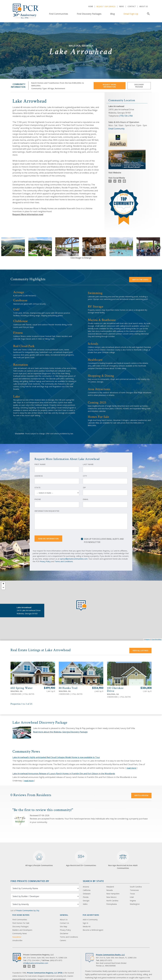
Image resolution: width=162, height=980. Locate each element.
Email (86, 499)
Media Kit (87, 926)
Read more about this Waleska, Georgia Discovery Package (60, 732)
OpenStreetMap (157, 639)
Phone (38, 499)
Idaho (85, 904)
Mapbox (148, 639)
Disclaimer (64, 933)
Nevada (110, 890)
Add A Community (90, 920)
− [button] (3, 588)
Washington (135, 904)
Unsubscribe (17, 940)
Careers (63, 940)
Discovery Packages (20, 926)
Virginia (133, 901)
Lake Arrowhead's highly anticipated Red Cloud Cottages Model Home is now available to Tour (56, 757)
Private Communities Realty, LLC (110, 955)
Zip (84, 488)
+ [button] (3, 584)
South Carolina (136, 887)
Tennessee (134, 890)
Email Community (116, 129)
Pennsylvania (112, 904)
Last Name (88, 464)
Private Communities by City (28, 910)
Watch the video (140, 280)
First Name (40, 464)
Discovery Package (139, 86)
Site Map (64, 926)
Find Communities (59, 14)
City (85, 476)
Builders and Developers (22, 930)
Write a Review (141, 795)
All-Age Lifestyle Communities (39, 859)
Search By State (93, 881)
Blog (113, 14)
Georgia (86, 901)
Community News (20, 933)
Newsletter (17, 937)
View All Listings (140, 650)
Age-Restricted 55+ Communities (81, 859)
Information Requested (47, 511)
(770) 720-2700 (126, 116)
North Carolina (112, 901)
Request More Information (110, 86)
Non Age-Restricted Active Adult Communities (123, 860)
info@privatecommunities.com (36, 963)
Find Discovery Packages (89, 14)
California (87, 890)
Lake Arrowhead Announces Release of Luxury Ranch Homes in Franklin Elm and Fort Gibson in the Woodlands (64, 774)
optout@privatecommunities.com (74, 559)
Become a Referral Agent (93, 930)
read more (131, 768)
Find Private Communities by (30, 881)
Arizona (86, 887)
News (122, 6)
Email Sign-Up (131, 14)
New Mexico (111, 897)
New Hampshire (113, 894)
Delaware (87, 894)
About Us (144, 6)
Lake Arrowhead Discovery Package (40, 722)
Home (91, 6)
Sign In (85, 923)
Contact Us (64, 923)
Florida (86, 897)
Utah (132, 897)
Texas (132, 894)
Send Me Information (48, 539)
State (38, 488)
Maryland (110, 887)
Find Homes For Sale (21, 923)
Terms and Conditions (64, 561)
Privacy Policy (45, 561)
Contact (132, 6)
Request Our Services (106, 6)
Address (39, 476)
